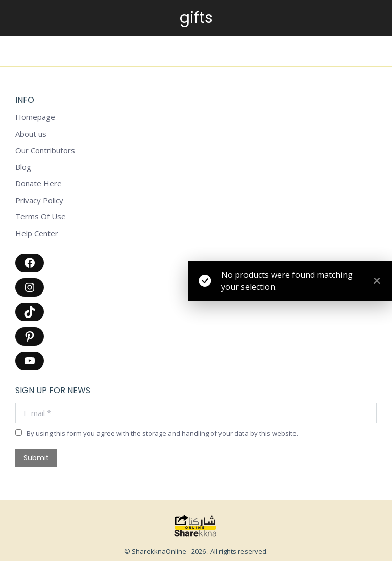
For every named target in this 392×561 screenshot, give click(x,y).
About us (31, 134)
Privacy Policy (39, 200)
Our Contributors (45, 150)
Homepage (35, 117)
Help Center (37, 234)
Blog (23, 167)
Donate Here (39, 184)
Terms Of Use (41, 217)
